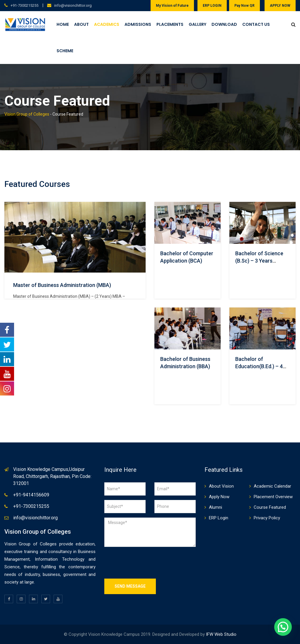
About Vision (221, 486)
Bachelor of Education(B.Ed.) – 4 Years (259, 366)
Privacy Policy (267, 518)
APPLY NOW (280, 6)
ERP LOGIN (212, 6)
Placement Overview (273, 497)
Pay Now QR (244, 6)
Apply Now (219, 497)
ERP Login (219, 518)
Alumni (215, 507)
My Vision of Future (172, 6)
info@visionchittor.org (73, 5)
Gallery (197, 24)
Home (63, 24)
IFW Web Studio (221, 634)
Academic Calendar (272, 486)
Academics (107, 24)
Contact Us (256, 24)
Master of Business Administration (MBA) (62, 285)
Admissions (138, 24)
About (81, 24)
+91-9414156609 (31, 495)
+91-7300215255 (24, 5)
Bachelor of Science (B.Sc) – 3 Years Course (259, 261)
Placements (170, 24)
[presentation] (149, 563)
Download (224, 24)
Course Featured (270, 507)
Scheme (65, 51)
